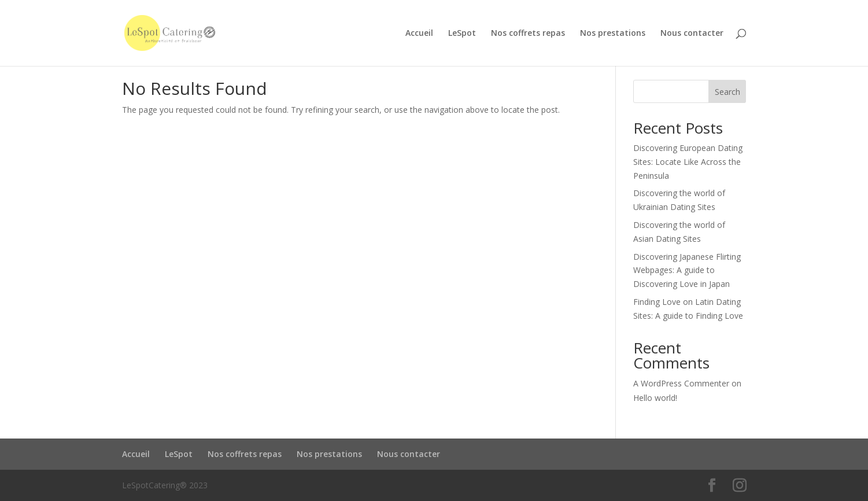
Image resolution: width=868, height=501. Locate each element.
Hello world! (655, 398)
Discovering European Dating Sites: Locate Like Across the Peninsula (688, 162)
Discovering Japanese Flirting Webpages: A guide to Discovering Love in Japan (687, 270)
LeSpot (462, 34)
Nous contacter (692, 34)
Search (727, 92)
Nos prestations (613, 34)
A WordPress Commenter (681, 383)
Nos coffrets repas (528, 34)
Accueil (419, 34)
